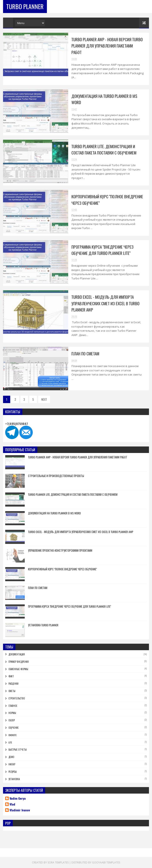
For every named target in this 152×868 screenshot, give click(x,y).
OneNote (12, 735)
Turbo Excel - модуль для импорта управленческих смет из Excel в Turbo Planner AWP (105, 303)
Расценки (13, 684)
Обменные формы (18, 669)
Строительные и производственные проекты (56, 476)
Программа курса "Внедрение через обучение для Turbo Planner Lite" (102, 250)
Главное (13, 706)
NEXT (44, 399)
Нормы (12, 713)
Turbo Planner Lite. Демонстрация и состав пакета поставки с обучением (104, 149)
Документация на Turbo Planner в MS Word (54, 513)
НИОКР (12, 764)
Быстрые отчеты (18, 750)
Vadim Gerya (18, 799)
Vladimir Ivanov (20, 810)
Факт (11, 676)
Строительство (17, 698)
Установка (14, 779)
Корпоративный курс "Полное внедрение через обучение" (62, 569)
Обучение (14, 728)
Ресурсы (13, 772)
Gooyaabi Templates (106, 862)
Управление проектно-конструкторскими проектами (60, 550)
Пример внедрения (19, 662)
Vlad (12, 804)
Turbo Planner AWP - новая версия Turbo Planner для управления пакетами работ (107, 46)
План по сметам (85, 353)
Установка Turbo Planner (43, 625)
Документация (17, 654)
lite (10, 742)
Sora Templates (58, 862)
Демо (11, 757)
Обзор (12, 720)
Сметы (12, 691)
